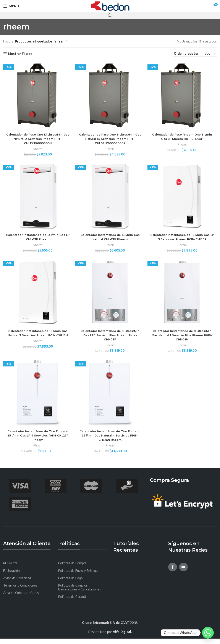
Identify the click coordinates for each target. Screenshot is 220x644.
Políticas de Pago (70, 583)
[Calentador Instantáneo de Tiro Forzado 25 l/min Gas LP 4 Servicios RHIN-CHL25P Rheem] (37, 399)
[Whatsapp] (208, 633)
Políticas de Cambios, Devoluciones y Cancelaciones (80, 593)
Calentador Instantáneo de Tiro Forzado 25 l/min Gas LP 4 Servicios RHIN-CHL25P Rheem (37, 441)
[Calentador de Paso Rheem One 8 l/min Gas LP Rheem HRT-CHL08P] (183, 95)
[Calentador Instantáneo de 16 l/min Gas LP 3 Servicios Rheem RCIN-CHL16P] (183, 196)
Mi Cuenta (10, 569)
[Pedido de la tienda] (195, 54)
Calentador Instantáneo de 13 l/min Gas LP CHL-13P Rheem (37, 236)
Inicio (7, 41)
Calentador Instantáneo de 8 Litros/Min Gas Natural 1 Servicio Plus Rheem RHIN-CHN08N (183, 339)
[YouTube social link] (183, 572)
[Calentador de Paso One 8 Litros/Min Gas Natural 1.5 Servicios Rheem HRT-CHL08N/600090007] (110, 95)
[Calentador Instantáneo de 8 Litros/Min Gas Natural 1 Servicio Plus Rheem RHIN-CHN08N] (183, 298)
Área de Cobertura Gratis (21, 598)
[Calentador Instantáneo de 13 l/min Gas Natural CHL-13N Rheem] (110, 196)
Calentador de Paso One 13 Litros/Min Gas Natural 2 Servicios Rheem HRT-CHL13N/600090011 (37, 136)
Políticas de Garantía (73, 602)
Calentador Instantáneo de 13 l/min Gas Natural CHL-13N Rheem (110, 236)
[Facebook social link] (173, 572)
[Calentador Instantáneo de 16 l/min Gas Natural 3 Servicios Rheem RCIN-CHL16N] (37, 298)
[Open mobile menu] (11, 6)
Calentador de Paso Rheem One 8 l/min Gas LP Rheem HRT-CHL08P (183, 134)
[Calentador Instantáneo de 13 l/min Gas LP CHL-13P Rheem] (37, 196)
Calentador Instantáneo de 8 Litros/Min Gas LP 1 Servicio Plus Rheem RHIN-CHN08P (110, 339)
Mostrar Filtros (20, 54)
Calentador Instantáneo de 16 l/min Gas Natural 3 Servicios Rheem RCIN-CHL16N (37, 339)
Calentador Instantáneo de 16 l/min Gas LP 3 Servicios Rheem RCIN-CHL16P (183, 238)
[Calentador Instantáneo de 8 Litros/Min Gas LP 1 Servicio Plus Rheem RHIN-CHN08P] (110, 298)
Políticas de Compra (72, 569)
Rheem (37, 146)
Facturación (11, 576)
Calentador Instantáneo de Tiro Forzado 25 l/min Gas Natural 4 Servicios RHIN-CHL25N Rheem (110, 441)
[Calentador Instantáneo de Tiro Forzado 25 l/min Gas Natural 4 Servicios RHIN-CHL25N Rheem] (110, 399)
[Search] (110, 15)
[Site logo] (110, 6)
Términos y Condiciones (20, 591)
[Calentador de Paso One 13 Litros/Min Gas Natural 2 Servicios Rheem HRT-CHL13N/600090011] (37, 95)
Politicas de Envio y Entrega (78, 576)
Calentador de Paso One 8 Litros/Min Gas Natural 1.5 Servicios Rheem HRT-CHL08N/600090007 (110, 136)
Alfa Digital (122, 637)
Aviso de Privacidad (17, 583)
